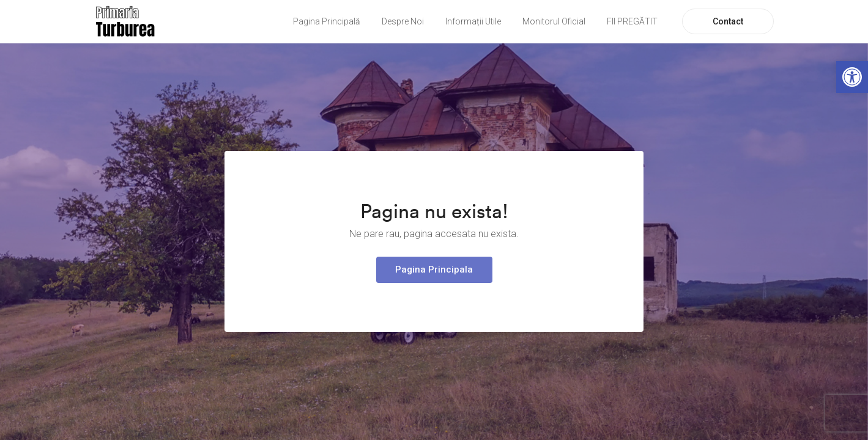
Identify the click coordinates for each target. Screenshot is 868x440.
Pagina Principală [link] (327, 21)
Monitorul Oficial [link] (554, 21)
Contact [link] (728, 21)
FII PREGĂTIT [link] (632, 21)
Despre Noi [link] (403, 21)
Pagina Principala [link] (434, 269)
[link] (852, 77)
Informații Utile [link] (473, 21)
